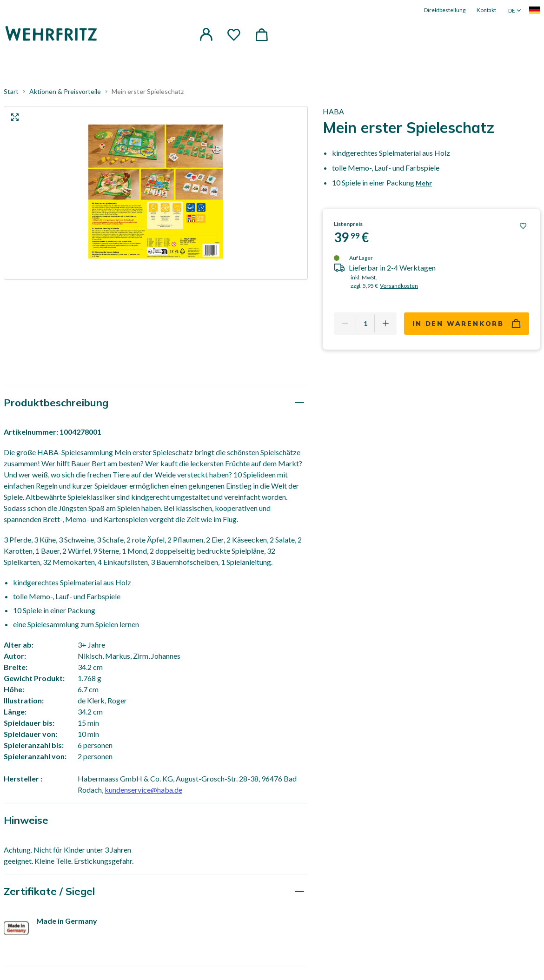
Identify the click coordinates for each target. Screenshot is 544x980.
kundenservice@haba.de (143, 790)
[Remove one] (345, 324)
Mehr (424, 183)
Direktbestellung (445, 10)
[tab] (156, 403)
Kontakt (486, 10)
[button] (206, 34)
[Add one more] (385, 324)
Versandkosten (399, 286)
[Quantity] (365, 324)
